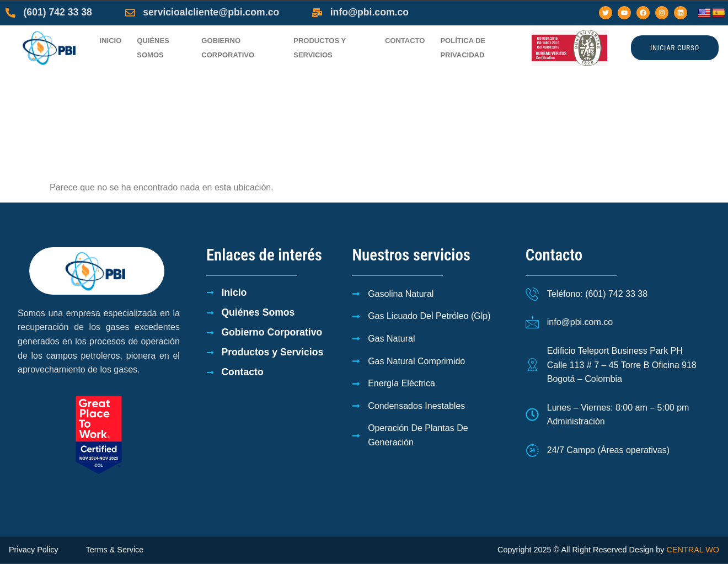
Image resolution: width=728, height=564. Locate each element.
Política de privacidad (463, 48)
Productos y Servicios (320, 48)
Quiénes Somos (153, 48)
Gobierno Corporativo (228, 48)
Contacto (405, 41)
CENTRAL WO (693, 550)
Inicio (111, 41)
